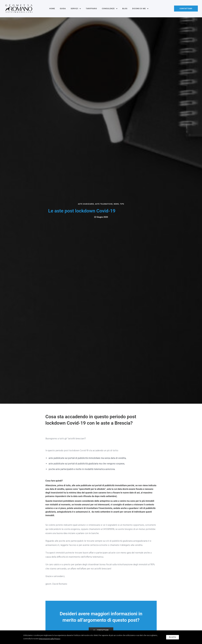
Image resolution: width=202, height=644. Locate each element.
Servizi (74, 9)
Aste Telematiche (104, 204)
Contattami (186, 9)
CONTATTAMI (101, 630)
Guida (63, 9)
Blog (125, 9)
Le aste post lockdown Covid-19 (82, 211)
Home (52, 9)
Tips (122, 204)
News (116, 204)
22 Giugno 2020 (101, 217)
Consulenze (108, 9)
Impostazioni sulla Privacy (50, 639)
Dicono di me (139, 9)
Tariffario (91, 9)
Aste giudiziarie (86, 204)
